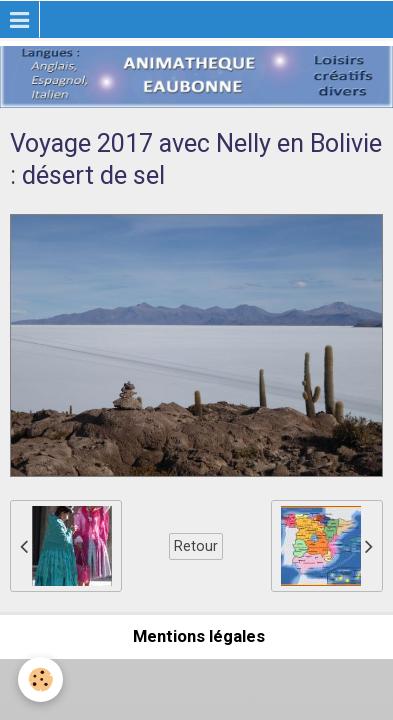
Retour (196, 546)
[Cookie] (40, 679)
